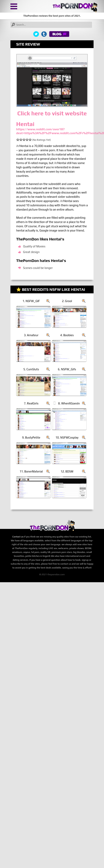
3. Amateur (31, 335)
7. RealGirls (31, 403)
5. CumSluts (31, 369)
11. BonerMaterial (31, 471)
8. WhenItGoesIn (69, 403)
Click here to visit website (52, 113)
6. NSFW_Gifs (67, 369)
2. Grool (67, 301)
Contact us (18, 537)
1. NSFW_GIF (31, 301)
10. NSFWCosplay (67, 437)
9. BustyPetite (31, 437)
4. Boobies (67, 335)
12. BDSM (67, 471)
